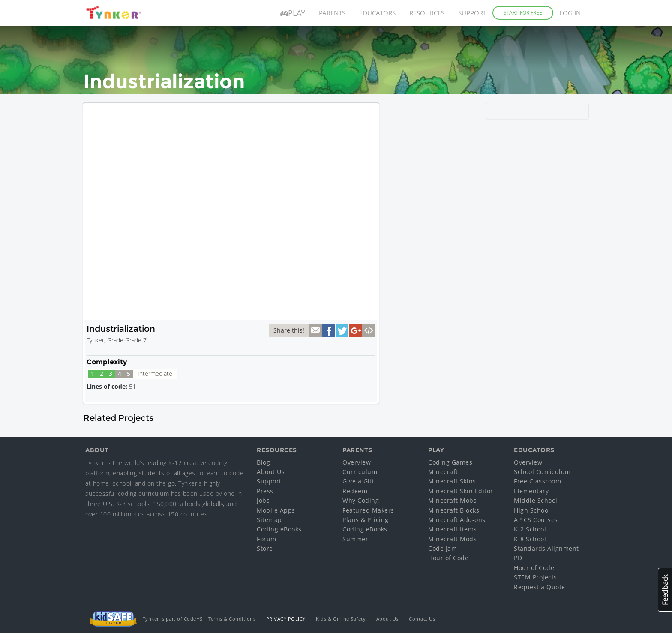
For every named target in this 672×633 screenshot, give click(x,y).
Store (265, 548)
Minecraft (443, 472)
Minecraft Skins (452, 481)
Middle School (536, 500)
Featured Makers (368, 510)
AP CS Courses (536, 520)
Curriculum (360, 472)
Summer (355, 539)
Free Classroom (537, 481)
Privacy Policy (286, 619)
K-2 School (530, 529)
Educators (377, 13)
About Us (271, 472)
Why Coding (361, 500)
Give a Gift (358, 481)
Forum (267, 539)
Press (265, 491)
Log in (570, 13)
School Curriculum (542, 472)
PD (518, 558)
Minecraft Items (453, 529)
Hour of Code (448, 558)
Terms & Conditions (232, 619)
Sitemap (269, 520)
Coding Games (450, 462)
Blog (263, 462)
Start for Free (523, 13)
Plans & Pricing (366, 520)
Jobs (263, 500)
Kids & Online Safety (341, 619)
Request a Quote (540, 587)
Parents (332, 13)
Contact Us (422, 619)
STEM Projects (535, 577)
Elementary (531, 491)
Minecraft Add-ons (457, 520)
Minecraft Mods (452, 539)
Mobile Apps (276, 510)
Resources (427, 13)
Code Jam (442, 548)
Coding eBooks (279, 529)
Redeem (355, 491)
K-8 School (530, 539)
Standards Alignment (546, 548)
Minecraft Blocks (454, 510)
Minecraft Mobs (452, 500)
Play (293, 13)
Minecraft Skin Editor (461, 491)
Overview (357, 462)
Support (472, 13)
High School (532, 510)
